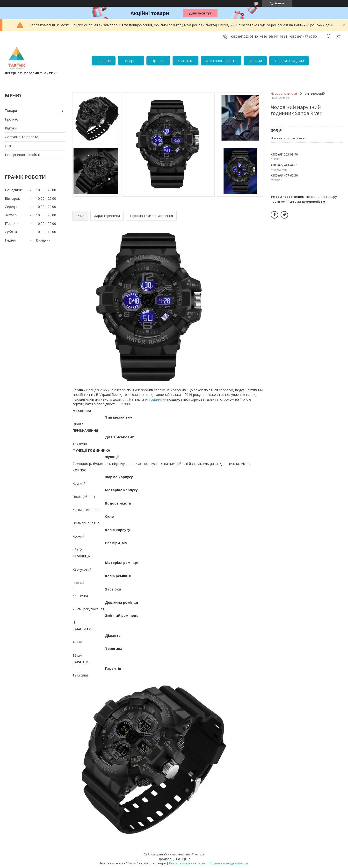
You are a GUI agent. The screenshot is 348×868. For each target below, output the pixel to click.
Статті (10, 146)
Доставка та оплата (22, 137)
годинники (158, 399)
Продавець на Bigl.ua (174, 859)
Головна (104, 61)
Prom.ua (198, 854)
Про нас (158, 61)
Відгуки (11, 128)
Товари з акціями (289, 61)
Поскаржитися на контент (188, 863)
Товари (129, 61)
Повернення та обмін (22, 155)
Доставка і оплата (221, 61)
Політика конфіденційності (229, 863)
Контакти (185, 61)
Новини (255, 61)
